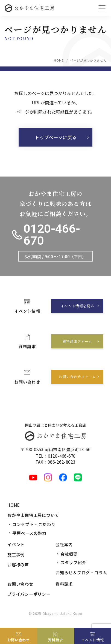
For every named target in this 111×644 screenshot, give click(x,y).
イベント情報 (92, 640)
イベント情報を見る (77, 306)
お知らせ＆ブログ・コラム (81, 572)
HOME (59, 60)
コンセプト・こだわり (34, 524)
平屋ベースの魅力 (29, 533)
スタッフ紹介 (73, 562)
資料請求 (64, 584)
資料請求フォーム (77, 341)
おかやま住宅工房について (33, 515)
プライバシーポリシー (29, 594)
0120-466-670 (52, 235)
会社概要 (69, 554)
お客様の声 (18, 564)
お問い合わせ (20, 584)
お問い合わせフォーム (77, 377)
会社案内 (64, 544)
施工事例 (16, 554)
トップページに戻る (56, 137)
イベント (16, 544)
